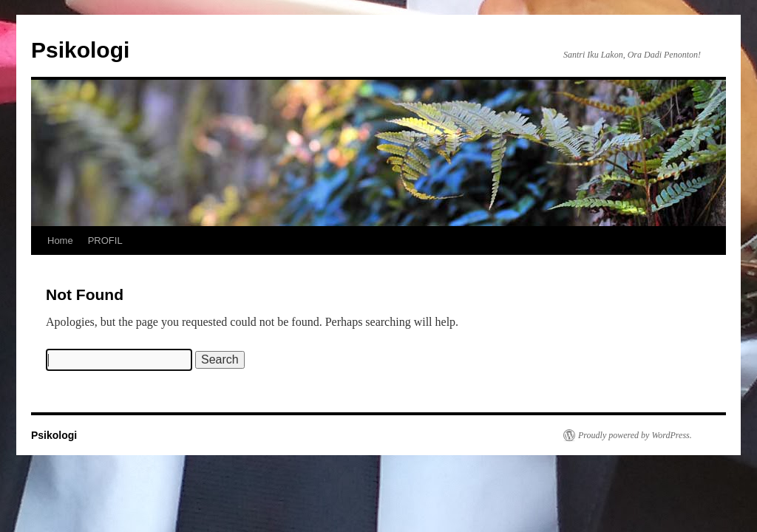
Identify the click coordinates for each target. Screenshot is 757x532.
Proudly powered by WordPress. (635, 435)
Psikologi (80, 50)
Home (60, 241)
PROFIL (105, 241)
